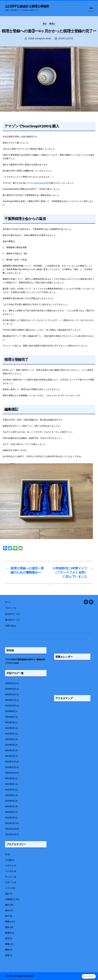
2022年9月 (10, 778)
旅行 (7, 905)
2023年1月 (10, 756)
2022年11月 (10, 767)
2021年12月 (10, 829)
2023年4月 (10, 739)
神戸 (7, 916)
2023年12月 (10, 695)
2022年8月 (10, 784)
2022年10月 (10, 773)
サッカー (9, 877)
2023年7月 (10, 722)
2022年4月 (10, 806)
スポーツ (9, 882)
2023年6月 (10, 728)
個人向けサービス (13, 620)
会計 (7, 894)
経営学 (8, 933)
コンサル (9, 871)
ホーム (9, 602)
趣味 (7, 950)
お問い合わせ (11, 626)
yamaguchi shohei (43, 38)
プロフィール (11, 608)
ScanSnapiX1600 (41, 183)
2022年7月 (10, 790)
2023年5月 (10, 734)
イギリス (9, 866)
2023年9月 (10, 711)
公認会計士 (10, 899)
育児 (7, 938)
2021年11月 (10, 834)
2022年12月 (10, 762)
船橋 (7, 944)
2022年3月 (10, 812)
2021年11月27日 (66, 38)
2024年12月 (10, 689)
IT (6, 854)
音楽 (7, 955)
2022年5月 (10, 801)
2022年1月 (10, 823)
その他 (8, 860)
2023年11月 (10, 700)
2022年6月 (10, 795)
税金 (7, 927)
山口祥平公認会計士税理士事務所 (27, 6)
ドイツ (8, 888)
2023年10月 (10, 706)
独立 (45, 24)
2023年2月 (10, 750)
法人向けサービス (13, 614)
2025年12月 (10, 683)
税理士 (52, 24)
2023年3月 (10, 745)
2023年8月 (10, 717)
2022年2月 (10, 818)
